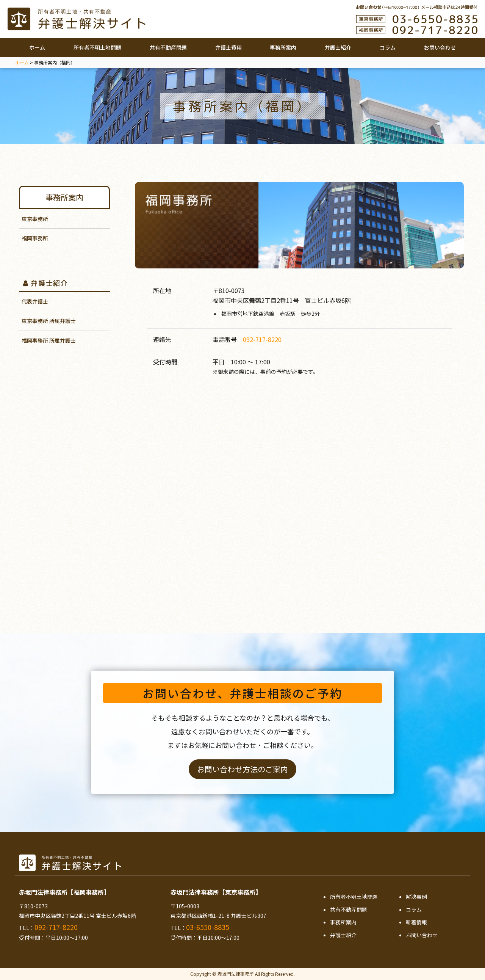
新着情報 (416, 922)
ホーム (37, 47)
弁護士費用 (228, 47)
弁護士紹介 (338, 47)
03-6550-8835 (208, 927)
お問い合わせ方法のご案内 (242, 769)
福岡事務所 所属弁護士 (49, 340)
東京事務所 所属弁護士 (49, 321)
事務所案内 (283, 47)
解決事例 (416, 897)
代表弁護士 (35, 301)
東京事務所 (35, 219)
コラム (388, 47)
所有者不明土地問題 (97, 47)
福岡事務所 (35, 238)
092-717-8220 (262, 339)
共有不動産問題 (168, 47)
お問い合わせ (440, 47)
